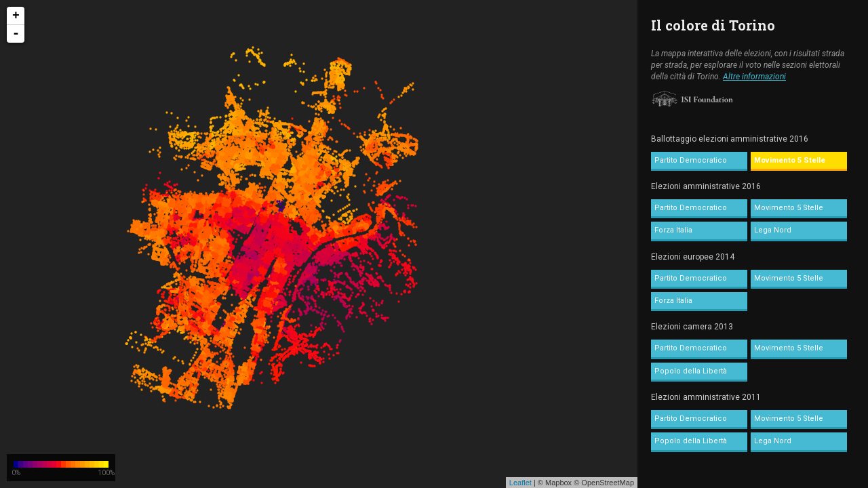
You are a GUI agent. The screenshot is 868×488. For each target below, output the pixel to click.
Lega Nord (773, 230)
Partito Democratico (691, 160)
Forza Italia (673, 230)
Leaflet (520, 483)
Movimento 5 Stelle (790, 160)
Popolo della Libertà (691, 371)
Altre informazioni (754, 77)
